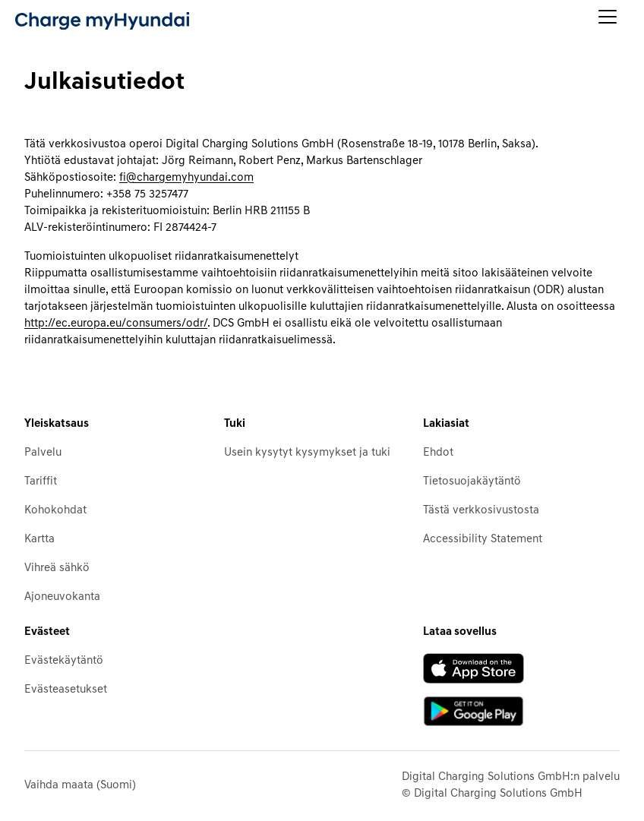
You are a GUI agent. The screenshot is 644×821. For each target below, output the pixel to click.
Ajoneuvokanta (62, 597)
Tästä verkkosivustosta (481, 511)
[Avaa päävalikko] (608, 21)
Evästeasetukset (66, 690)
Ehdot (438, 453)
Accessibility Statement (483, 540)
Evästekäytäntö (64, 661)
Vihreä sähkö (57, 568)
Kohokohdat (55, 511)
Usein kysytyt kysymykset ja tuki (307, 453)
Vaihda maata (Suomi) (80, 786)
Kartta (39, 540)
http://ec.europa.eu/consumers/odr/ (116, 324)
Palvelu (43, 453)
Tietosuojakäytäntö (472, 482)
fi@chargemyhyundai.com (186, 178)
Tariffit (41, 482)
